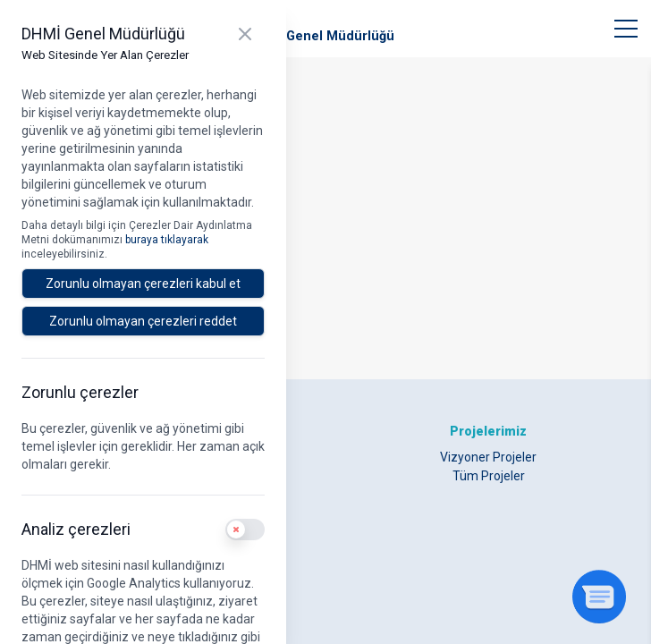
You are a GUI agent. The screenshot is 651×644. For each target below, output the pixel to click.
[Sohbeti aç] (599, 597)
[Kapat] (245, 34)
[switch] (245, 530)
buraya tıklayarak (167, 240)
